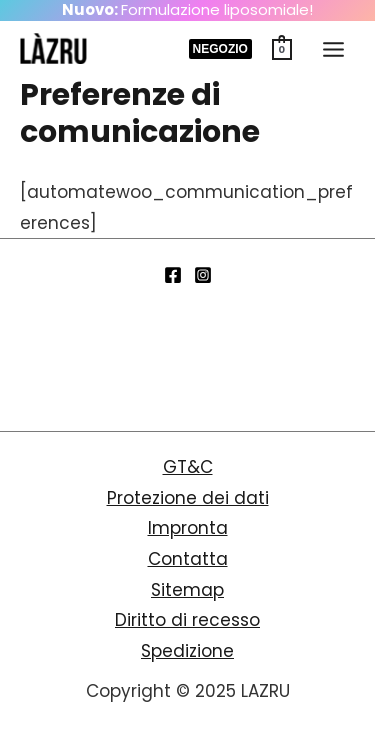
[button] (220, 49)
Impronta (188, 528)
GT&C (188, 467)
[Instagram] (203, 275)
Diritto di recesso (187, 620)
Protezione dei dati (188, 498)
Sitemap (187, 590)
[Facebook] (173, 275)
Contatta (188, 559)
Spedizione (187, 651)
